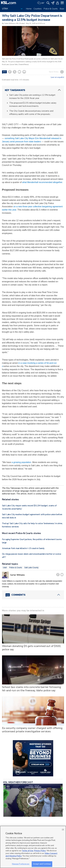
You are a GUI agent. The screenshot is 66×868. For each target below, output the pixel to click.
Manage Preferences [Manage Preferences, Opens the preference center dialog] (21, 864)
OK (63, 829)
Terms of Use (28, 851)
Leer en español (57, 77)
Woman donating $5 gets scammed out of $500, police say (32, 648)
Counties (38, 9)
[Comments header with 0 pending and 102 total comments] (33, 595)
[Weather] (41, 3)
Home (29, 9)
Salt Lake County (31, 568)
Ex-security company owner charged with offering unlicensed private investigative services (32, 730)
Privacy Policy (40, 851)
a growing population (21, 462)
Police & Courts (51, 9)
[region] (33, 847)
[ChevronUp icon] (59, 90)
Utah (5, 568)
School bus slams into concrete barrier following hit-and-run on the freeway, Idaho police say (32, 689)
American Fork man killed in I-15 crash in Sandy (23, 548)
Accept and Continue (42, 864)
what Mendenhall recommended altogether (42, 182)
